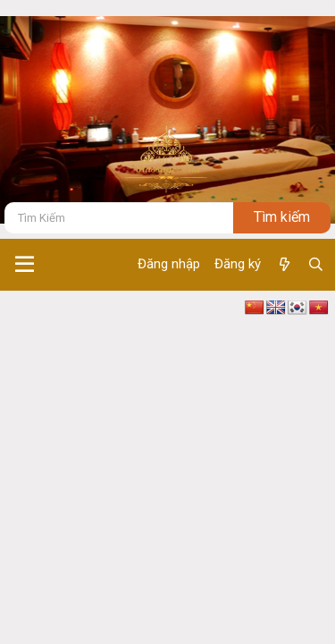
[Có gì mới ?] (284, 265)
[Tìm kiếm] (119, 218)
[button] (25, 265)
